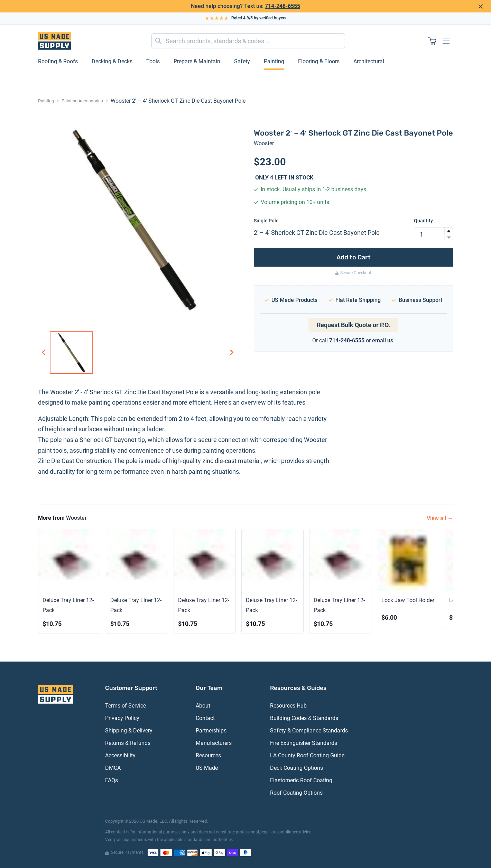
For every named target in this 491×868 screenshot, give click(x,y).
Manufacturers (214, 743)
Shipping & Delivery (129, 731)
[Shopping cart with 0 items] (432, 41)
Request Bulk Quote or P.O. (353, 325)
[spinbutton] (433, 234)
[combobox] (248, 41)
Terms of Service (126, 706)
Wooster (264, 143)
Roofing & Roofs (58, 61)
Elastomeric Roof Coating (301, 780)
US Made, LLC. (154, 821)
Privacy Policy (122, 718)
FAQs (112, 780)
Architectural (369, 61)
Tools (153, 61)
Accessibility (120, 755)
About (203, 706)
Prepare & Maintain (197, 61)
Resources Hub (288, 706)
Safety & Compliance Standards (309, 731)
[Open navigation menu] (446, 41)
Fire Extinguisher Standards (304, 743)
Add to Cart (354, 257)
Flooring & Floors (319, 61)
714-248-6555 (282, 6)
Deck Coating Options (297, 768)
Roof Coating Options (296, 793)
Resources (208, 755)
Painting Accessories (82, 101)
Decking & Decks (112, 61)
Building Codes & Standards (304, 718)
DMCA (113, 768)
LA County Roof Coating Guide (307, 755)
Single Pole (266, 221)
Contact (205, 718)
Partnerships (211, 731)
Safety (242, 61)
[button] (448, 231)
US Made (207, 768)
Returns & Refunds (128, 743)
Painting (274, 61)
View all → (440, 518)
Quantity (423, 221)
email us (383, 340)
